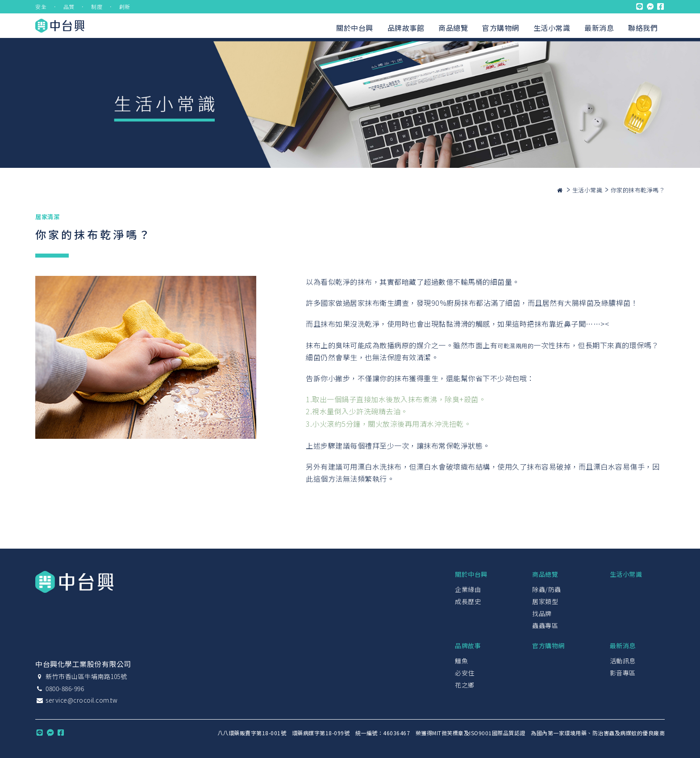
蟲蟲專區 (545, 625)
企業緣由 (468, 589)
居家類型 (545, 601)
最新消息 (599, 28)
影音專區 (623, 673)
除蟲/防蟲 (547, 589)
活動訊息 (623, 661)
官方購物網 (501, 28)
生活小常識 (552, 28)
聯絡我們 (643, 28)
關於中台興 (355, 28)
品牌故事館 (406, 28)
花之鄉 (465, 685)
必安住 (465, 673)
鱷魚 (461, 661)
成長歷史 (468, 601)
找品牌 (542, 613)
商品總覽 (453, 28)
